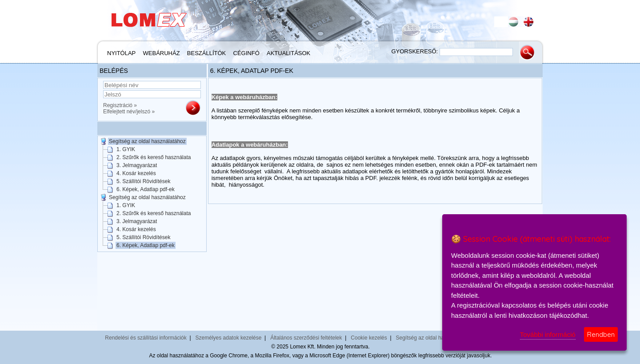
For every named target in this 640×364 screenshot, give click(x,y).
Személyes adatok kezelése (229, 338)
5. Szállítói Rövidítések (143, 181)
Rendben (601, 334)
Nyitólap (121, 53)
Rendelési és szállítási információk (146, 338)
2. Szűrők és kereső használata (154, 157)
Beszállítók (206, 53)
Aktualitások (288, 53)
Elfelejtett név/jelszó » (129, 112)
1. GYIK (126, 149)
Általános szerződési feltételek (306, 338)
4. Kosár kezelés (136, 173)
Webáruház (162, 53)
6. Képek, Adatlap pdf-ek (146, 189)
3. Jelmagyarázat (137, 165)
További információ (548, 334)
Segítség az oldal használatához (147, 141)
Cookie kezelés (369, 338)
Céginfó (246, 53)
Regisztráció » (120, 105)
